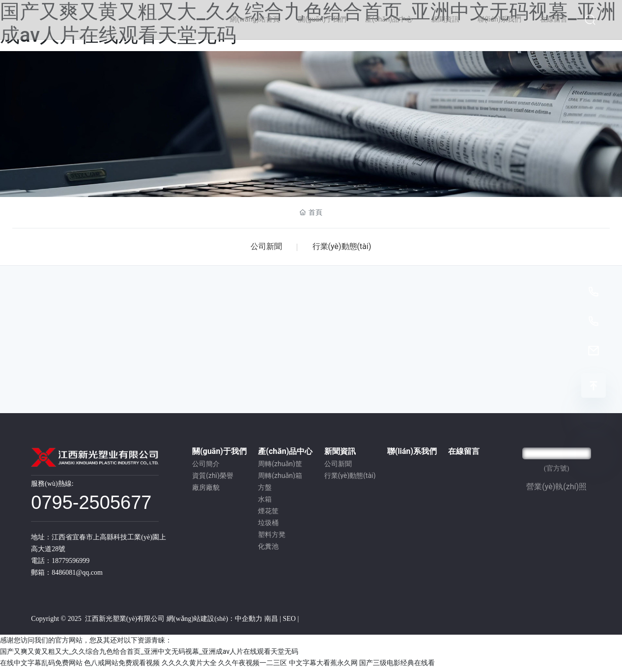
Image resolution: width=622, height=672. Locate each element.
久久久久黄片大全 (189, 666)
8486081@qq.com (77, 575)
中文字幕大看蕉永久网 (323, 666)
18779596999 (71, 564)
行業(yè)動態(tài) (344, 248)
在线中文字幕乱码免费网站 (41, 666)
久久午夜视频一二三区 (253, 666)
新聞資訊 (311, 130)
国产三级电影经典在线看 (397, 666)
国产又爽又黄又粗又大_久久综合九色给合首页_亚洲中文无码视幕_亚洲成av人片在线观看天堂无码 (149, 654)
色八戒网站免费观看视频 (122, 666)
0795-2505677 (91, 505)
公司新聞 (264, 248)
